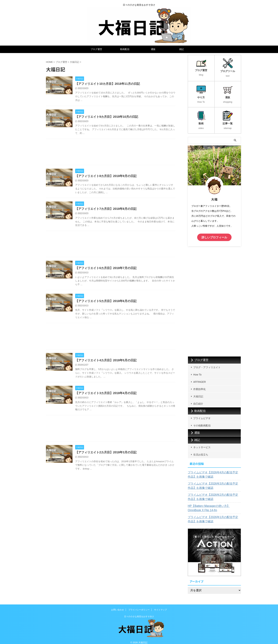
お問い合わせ (118, 606)
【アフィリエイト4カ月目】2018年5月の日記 (113, 363)
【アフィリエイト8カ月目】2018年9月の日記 (113, 177)
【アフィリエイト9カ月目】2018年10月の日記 (114, 117)
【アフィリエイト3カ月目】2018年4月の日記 (113, 396)
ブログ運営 (96, 49)
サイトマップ (160, 606)
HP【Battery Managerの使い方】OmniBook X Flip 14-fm (213, 505)
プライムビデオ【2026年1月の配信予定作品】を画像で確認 (214, 516)
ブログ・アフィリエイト (207, 364)
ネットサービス (202, 444)
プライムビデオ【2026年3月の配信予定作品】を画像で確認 (214, 482)
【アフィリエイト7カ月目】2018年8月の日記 (113, 210)
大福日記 (198, 393)
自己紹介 (198, 400)
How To (197, 371)
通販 (153, 49)
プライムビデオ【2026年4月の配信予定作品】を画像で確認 (214, 471)
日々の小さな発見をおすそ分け (139, 613)
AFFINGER (200, 378)
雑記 (182, 49)
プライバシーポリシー (139, 606)
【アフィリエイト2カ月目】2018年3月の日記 (113, 455)
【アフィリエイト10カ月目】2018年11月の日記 (114, 84)
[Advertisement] (111, 154)
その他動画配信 (202, 422)
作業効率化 (199, 386)
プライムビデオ (202, 415)
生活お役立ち (201, 451)
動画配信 (125, 49)
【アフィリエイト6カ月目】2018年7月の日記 (113, 270)
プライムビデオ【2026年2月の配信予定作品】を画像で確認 (214, 493)
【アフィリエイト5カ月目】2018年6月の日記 (113, 303)
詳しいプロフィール (214, 234)
